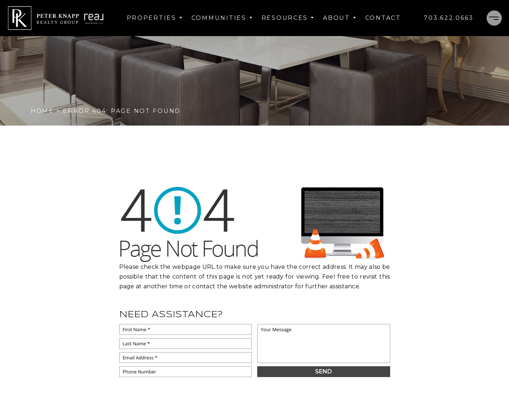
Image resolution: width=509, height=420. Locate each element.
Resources (288, 18)
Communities (222, 18)
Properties (155, 18)
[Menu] (494, 18)
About (340, 18)
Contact (383, 18)
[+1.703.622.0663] (449, 18)
